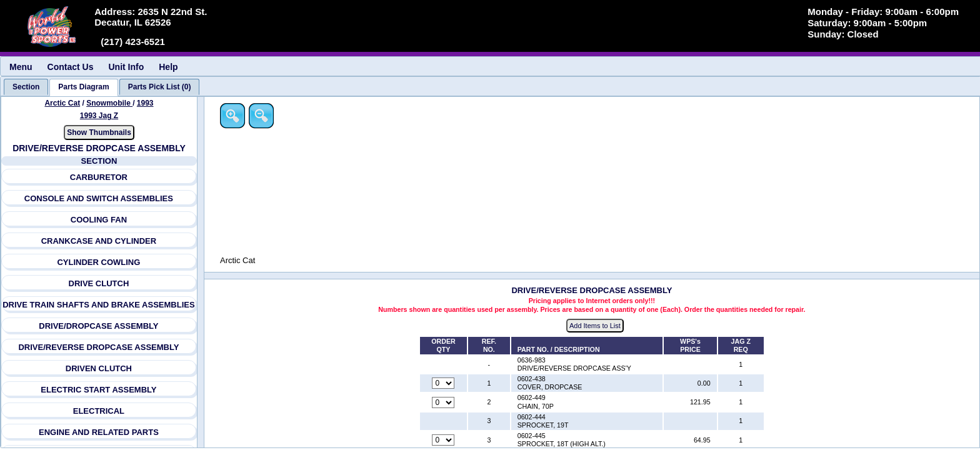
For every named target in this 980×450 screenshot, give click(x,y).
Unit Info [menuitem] (126, 67)
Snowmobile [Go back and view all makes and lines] (109, 103)
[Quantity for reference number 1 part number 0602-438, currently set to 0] (444, 384)
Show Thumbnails (99, 132)
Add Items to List (596, 326)
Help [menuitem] (168, 67)
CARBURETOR (99, 177)
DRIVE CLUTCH (99, 283)
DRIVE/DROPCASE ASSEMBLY (99, 326)
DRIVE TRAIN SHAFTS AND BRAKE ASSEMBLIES (99, 305)
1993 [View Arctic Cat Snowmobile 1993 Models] (145, 103)
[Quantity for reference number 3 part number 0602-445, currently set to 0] (444, 441)
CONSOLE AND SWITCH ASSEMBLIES (99, 198)
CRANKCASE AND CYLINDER (99, 241)
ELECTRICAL (99, 411)
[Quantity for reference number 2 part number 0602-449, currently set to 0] (444, 402)
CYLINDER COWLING (99, 262)
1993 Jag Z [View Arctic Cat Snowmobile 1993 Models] (99, 116)
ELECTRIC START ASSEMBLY (99, 390)
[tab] (26, 87)
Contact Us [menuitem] (71, 67)
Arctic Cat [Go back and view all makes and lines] (63, 103)
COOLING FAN (99, 220)
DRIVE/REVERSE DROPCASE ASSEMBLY (99, 347)
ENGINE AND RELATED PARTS (99, 432)
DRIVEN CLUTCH (99, 368)
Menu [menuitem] (21, 67)
